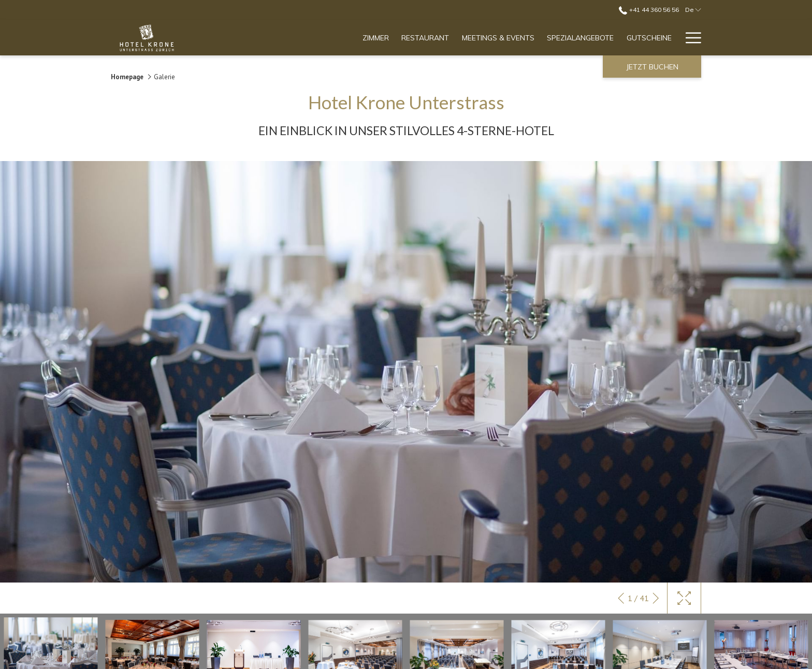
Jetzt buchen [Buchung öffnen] (652, 67)
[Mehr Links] (690, 38)
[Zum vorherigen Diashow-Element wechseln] (621, 598)
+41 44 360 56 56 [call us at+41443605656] (649, 10)
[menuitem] (376, 38)
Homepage (127, 77)
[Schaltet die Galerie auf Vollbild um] (684, 598)
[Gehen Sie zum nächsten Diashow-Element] (656, 598)
